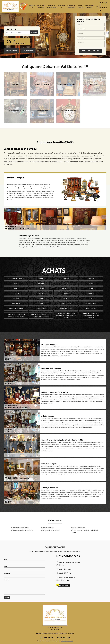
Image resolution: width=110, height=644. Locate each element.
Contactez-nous (28, 51)
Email (24, 568)
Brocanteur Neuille (48, 528)
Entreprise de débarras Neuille (51, 530)
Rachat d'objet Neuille (79, 528)
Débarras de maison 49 (41, 7)
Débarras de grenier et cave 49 (52, 7)
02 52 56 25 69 (65, 569)
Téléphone (24, 575)
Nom (24, 561)
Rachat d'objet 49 (80, 7)
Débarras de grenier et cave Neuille (23, 530)
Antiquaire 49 (32, 7)
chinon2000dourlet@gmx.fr (66, 578)
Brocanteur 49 (62, 7)
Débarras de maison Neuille (21, 528)
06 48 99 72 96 (65, 573)
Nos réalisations (11, 51)
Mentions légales (67, 641)
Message (24, 587)
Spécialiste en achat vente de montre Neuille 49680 (85, 531)
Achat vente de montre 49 (89, 7)
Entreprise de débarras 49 (71, 7)
